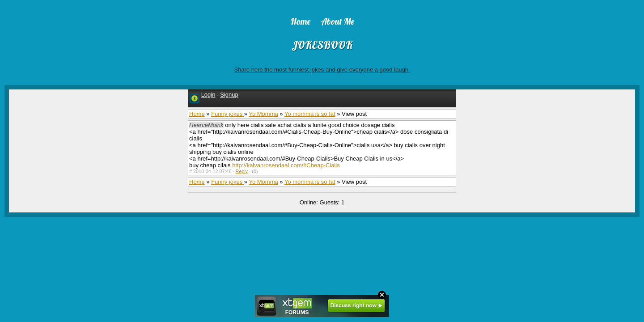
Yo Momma (263, 114)
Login (208, 95)
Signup (229, 95)
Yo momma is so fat (310, 114)
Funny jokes (228, 114)
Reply (242, 171)
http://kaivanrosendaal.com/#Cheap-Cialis (286, 165)
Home (197, 114)
